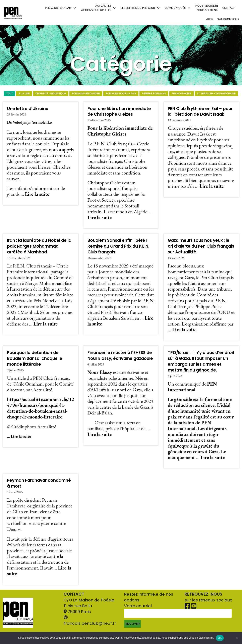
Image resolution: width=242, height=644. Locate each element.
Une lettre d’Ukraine (28, 109)
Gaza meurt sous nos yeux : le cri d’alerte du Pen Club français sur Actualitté (201, 246)
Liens (209, 19)
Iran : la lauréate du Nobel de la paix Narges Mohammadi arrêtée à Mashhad (39, 246)
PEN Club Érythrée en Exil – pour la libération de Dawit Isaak (200, 111)
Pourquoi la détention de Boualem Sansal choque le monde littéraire (35, 358)
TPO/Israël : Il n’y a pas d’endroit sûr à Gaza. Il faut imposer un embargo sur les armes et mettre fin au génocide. (201, 361)
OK (220, 638)
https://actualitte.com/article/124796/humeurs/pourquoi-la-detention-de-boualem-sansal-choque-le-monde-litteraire (41, 408)
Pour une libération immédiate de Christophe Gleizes (119, 111)
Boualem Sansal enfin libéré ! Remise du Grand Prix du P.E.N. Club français (118, 246)
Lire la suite (37, 194)
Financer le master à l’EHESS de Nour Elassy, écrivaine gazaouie (120, 355)
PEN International (192, 387)
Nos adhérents (228, 19)
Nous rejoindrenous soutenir (207, 8)
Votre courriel (178, 615)
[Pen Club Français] (13, 13)
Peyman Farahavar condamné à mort (39, 483)
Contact (229, 8)
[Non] (237, 638)
